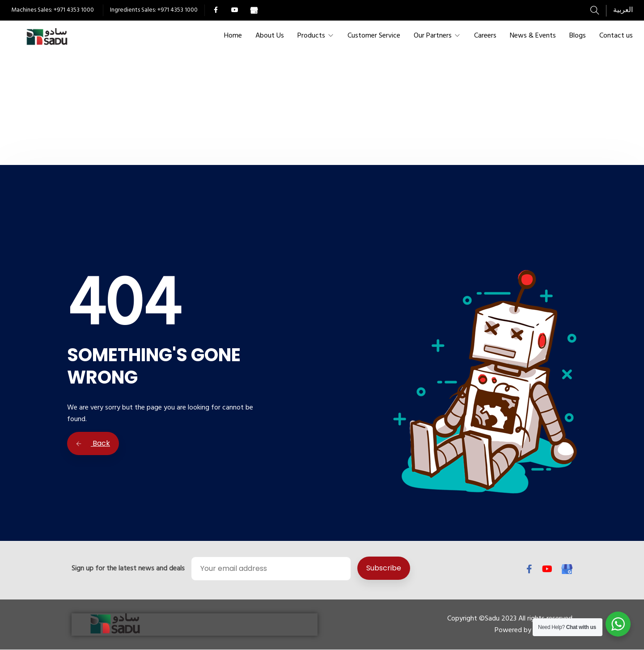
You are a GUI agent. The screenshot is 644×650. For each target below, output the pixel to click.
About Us (270, 36)
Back (93, 443)
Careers (485, 36)
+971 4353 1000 (74, 10)
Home (233, 36)
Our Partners (433, 36)
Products (311, 36)
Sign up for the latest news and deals (128, 569)
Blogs (578, 36)
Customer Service (374, 36)
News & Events (533, 36)
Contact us (616, 36)
